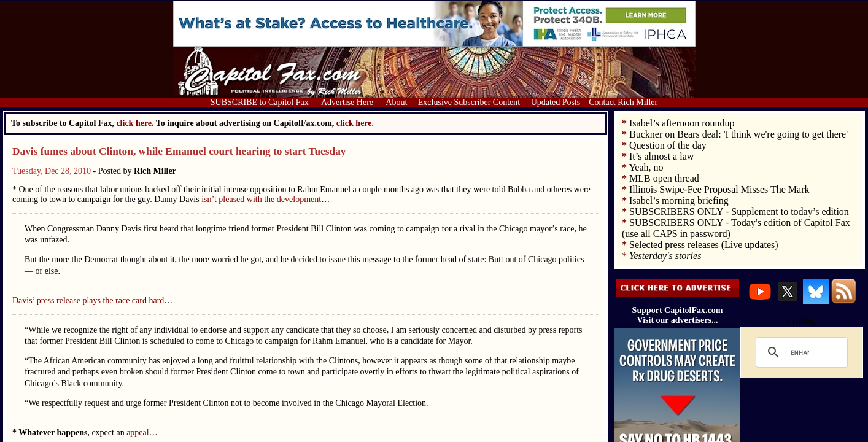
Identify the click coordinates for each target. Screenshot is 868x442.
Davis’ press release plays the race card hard (88, 300)
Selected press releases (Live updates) (704, 245)
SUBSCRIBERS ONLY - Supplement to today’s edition (739, 211)
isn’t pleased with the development (261, 199)
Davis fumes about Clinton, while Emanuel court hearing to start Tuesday (179, 151)
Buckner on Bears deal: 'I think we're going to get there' (738, 134)
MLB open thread (664, 178)
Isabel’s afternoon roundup (682, 123)
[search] (800, 352)
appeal (138, 432)
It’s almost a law (661, 156)
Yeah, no (646, 167)
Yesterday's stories (665, 256)
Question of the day (668, 145)
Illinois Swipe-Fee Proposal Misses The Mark (719, 189)
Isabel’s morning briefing (679, 200)
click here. (355, 123)
